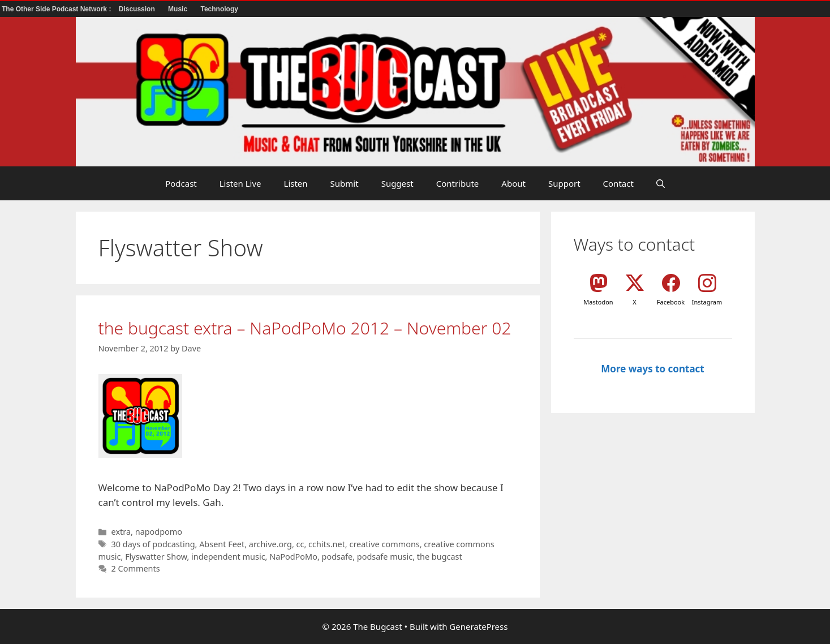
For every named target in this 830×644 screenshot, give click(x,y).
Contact (618, 183)
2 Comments (136, 568)
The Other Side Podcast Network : (57, 9)
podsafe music (385, 557)
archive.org (270, 544)
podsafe (337, 557)
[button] (661, 183)
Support (564, 183)
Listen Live (240, 183)
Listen (296, 183)
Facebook (671, 302)
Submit (345, 183)
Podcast (181, 183)
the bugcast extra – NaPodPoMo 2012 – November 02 (305, 328)
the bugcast (440, 557)
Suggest (397, 183)
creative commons (384, 544)
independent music (228, 557)
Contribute (458, 183)
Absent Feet (222, 544)
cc (300, 544)
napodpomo (159, 532)
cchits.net (327, 544)
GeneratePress (478, 626)
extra (121, 532)
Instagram (707, 302)
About (513, 183)
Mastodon (598, 302)
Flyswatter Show (156, 557)
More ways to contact (652, 369)
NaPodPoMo (293, 557)
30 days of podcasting (153, 544)
